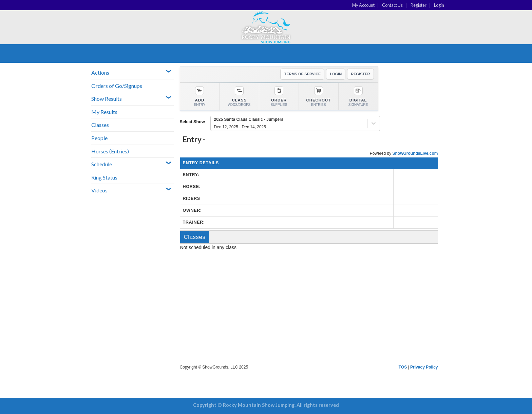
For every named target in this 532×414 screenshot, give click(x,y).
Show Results (107, 99)
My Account (363, 5)
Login (439, 5)
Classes (100, 125)
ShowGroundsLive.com (415, 153)
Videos (99, 190)
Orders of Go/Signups (117, 86)
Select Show (192, 122)
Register (419, 5)
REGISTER (360, 74)
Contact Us (392, 5)
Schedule (102, 164)
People (99, 138)
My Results (104, 112)
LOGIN (336, 74)
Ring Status (104, 177)
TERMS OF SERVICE (302, 74)
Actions (100, 72)
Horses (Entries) (110, 151)
